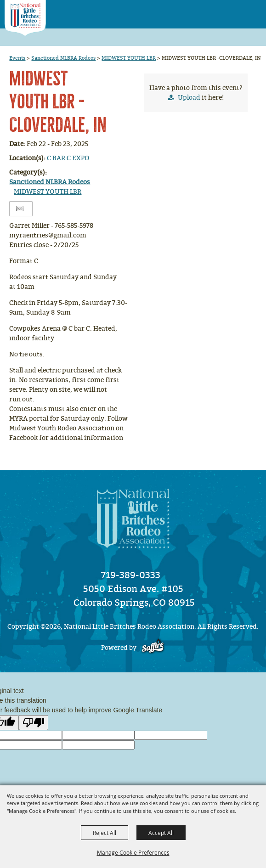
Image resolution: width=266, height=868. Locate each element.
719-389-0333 (131, 575)
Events (17, 58)
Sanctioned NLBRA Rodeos (63, 58)
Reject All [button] (105, 833)
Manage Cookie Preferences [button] (133, 852)
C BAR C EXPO (68, 158)
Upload (189, 98)
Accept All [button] (161, 833)
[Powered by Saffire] (153, 648)
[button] (234, 11)
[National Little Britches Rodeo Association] (25, 18)
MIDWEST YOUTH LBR (129, 58)
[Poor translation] (34, 723)
